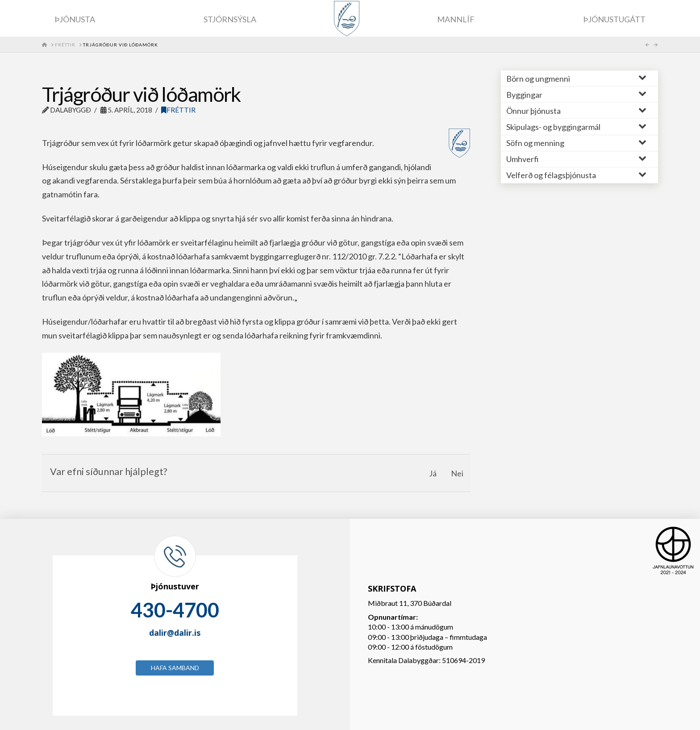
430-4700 (175, 610)
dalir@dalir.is (175, 633)
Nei (457, 473)
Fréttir (178, 110)
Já (433, 473)
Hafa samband (175, 668)
